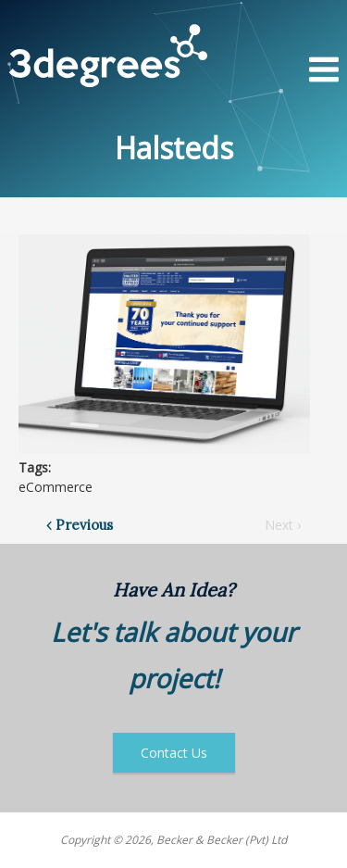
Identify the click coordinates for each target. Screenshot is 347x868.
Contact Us (174, 753)
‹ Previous (80, 525)
